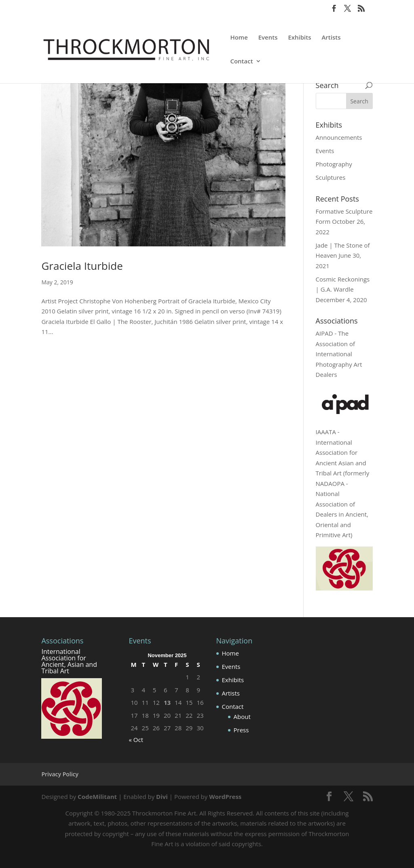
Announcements (339, 137)
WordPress (225, 797)
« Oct (136, 740)
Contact (241, 62)
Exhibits (299, 38)
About (242, 717)
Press (241, 730)
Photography (334, 164)
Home (239, 38)
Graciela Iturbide (82, 266)
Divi (162, 797)
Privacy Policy (60, 774)
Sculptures (331, 177)
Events (268, 38)
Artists (331, 38)
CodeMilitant (97, 797)
